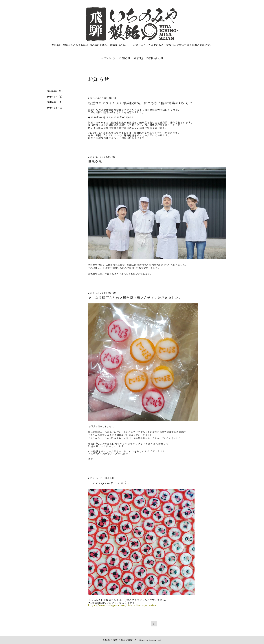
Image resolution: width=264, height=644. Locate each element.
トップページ (107, 58)
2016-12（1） (55, 108)
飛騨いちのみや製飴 (122, 640)
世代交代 (95, 162)
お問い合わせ (155, 58)
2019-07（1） (55, 97)
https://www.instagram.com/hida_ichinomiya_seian (122, 605)
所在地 (138, 58)
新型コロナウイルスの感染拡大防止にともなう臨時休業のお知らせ (140, 103)
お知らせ (125, 58)
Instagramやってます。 (109, 483)
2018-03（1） (55, 102)
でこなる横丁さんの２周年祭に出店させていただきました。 (135, 298)
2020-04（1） (55, 91)
